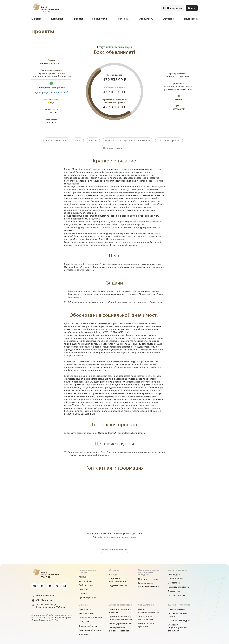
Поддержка (191, 19)
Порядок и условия (148, 578)
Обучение (169, 19)
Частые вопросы (176, 595)
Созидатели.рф (146, 604)
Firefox (55, 619)
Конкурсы (57, 19)
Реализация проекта (178, 586)
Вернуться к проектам (114, 549)
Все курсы (114, 574)
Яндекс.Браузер (63, 617)
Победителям (100, 19)
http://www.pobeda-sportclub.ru (120, 536)
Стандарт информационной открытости (177, 627)
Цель (78, 140)
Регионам (124, 19)
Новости (83, 589)
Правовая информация (91, 629)
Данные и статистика (179, 604)
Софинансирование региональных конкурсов (149, 572)
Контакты (84, 633)
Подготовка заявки (118, 585)
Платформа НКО (176, 609)
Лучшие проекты (87, 597)
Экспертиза (174, 582)
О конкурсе (174, 574)
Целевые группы (113, 148)
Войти (192, 8)
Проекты (78, 19)
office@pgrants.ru (42, 600)
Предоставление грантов (88, 570)
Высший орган (86, 613)
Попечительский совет (90, 617)
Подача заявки (176, 578)
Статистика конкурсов (180, 620)
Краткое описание (57, 140)
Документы (174, 590)
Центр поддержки (177, 569)
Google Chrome (39, 619)
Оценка (83, 593)
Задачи (93, 140)
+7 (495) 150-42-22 (43, 595)
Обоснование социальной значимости (127, 140)
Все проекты (85, 580)
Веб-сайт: (98, 536)
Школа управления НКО (121, 623)
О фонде (37, 19)
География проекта (169, 140)
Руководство (85, 609)
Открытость (146, 19)
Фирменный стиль (88, 625)
